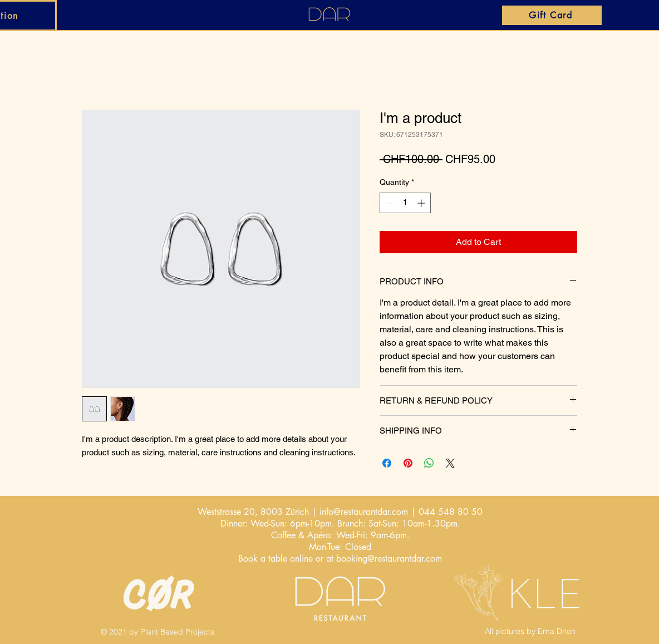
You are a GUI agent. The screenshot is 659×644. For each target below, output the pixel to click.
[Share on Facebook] (387, 463)
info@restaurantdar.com (364, 512)
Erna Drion (557, 631)
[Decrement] (388, 203)
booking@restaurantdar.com (389, 559)
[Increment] (422, 203)
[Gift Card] (552, 15)
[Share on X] (450, 463)
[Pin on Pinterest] (408, 463)
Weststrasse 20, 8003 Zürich (253, 512)
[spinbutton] (405, 203)
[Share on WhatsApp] (429, 463)
